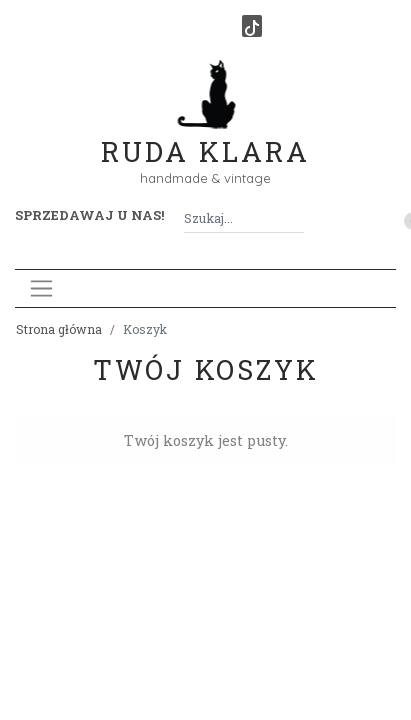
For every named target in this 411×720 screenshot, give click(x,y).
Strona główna (59, 329)
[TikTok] (252, 26)
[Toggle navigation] (41, 288)
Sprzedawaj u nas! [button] (89, 215)
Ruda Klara (205, 135)
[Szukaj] (296, 218)
